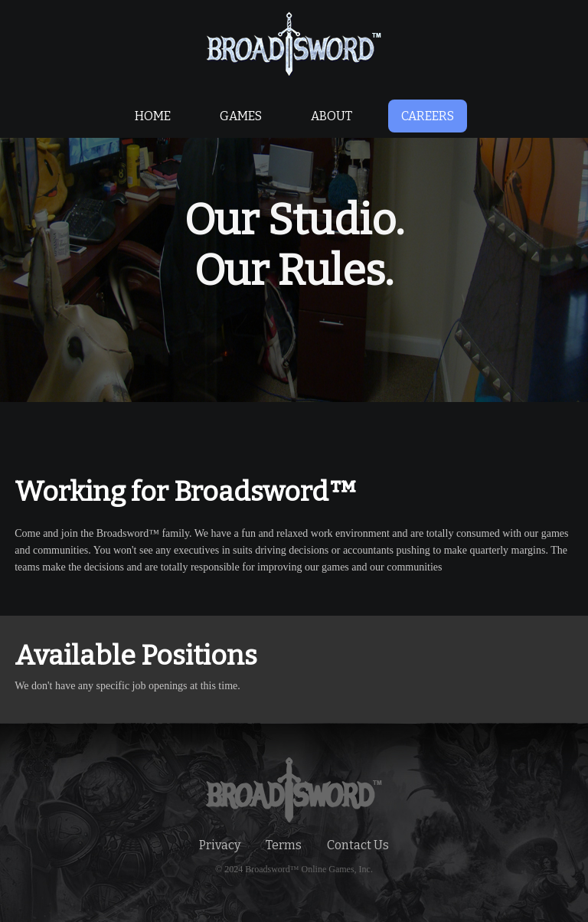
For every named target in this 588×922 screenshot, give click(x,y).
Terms (284, 845)
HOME (153, 116)
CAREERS (428, 116)
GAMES (241, 116)
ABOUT (332, 116)
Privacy (220, 845)
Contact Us (358, 845)
